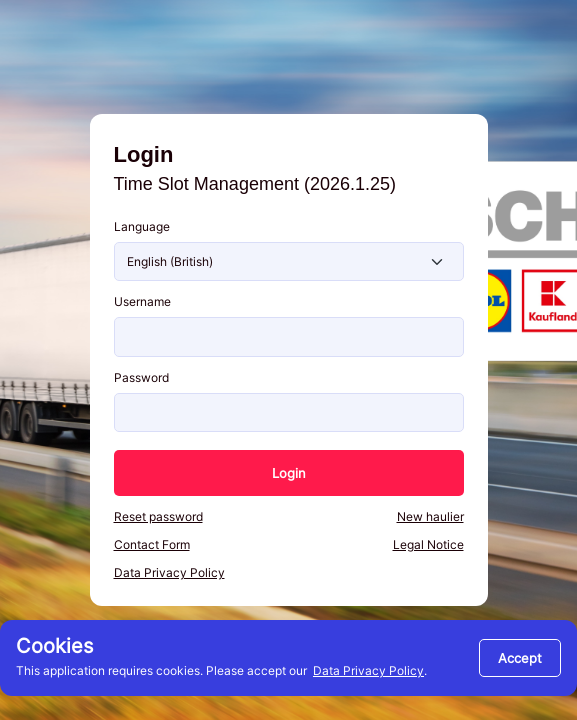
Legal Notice (428, 544)
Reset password (158, 516)
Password (141, 377)
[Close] (520, 658)
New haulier (430, 516)
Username (142, 301)
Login (289, 473)
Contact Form (152, 544)
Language (142, 226)
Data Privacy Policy (368, 670)
